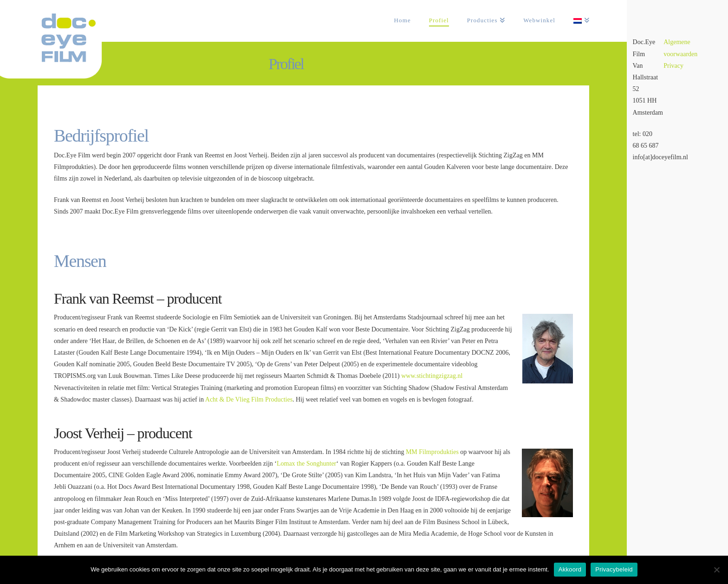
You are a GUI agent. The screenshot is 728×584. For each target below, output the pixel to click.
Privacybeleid (614, 569)
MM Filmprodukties (432, 452)
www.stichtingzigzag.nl (432, 376)
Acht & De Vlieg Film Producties (249, 399)
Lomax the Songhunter (306, 464)
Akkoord (570, 569)
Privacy (673, 66)
